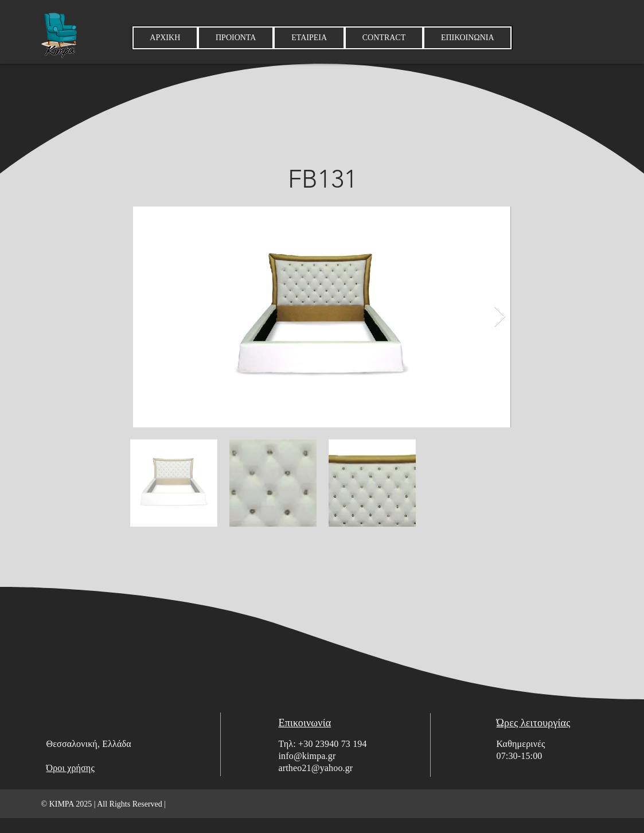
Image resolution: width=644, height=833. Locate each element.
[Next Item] (500, 317)
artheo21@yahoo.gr (316, 768)
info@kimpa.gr (307, 756)
